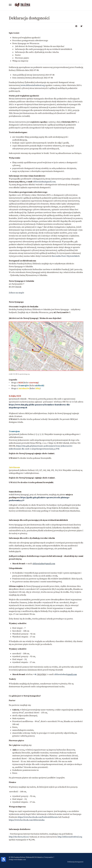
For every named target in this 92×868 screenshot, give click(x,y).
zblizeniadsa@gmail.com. (45, 182)
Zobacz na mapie (17, 293)
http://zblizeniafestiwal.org (70, 837)
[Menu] (10, 5)
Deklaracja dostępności (75, 862)
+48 (35, 674)
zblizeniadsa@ (66, 674)
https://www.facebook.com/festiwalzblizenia (38, 817)
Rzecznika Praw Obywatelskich (66, 256)
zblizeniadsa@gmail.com (44, 564)
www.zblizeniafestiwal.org (33, 85)
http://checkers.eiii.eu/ (19, 837)
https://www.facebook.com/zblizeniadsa (27, 820)
